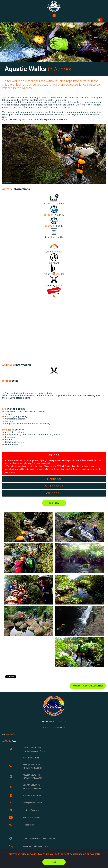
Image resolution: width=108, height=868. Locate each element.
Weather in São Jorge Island (36, 845)
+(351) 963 (28, 764)
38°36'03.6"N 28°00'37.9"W (42, 838)
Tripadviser (28, 824)
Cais (25, 747)
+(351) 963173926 (31, 784)
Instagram (28, 802)
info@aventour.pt (31, 757)
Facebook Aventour (32, 795)
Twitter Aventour (31, 809)
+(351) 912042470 (31, 774)
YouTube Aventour (32, 817)
